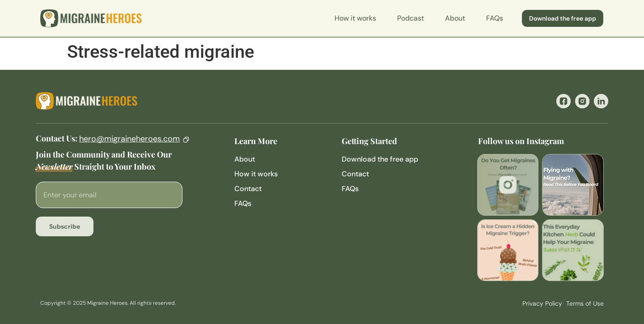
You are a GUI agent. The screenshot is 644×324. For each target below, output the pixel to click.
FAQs (495, 18)
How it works (355, 18)
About (455, 18)
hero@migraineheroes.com (129, 139)
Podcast (411, 18)
